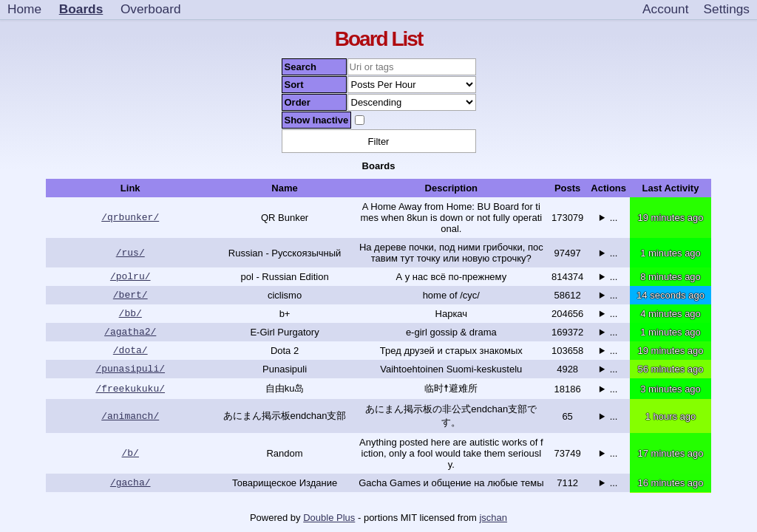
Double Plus (329, 518)
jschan (493, 518)
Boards (81, 9)
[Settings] (727, 10)
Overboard (151, 9)
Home (24, 9)
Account (665, 9)
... (614, 218)
